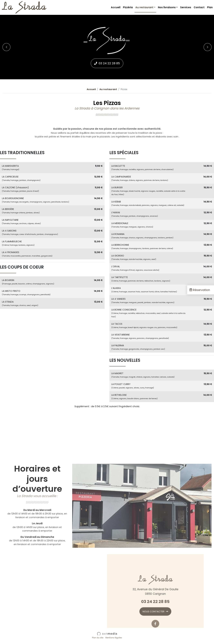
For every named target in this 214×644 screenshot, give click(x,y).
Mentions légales (114, 638)
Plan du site (98, 638)
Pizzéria (128, 7)
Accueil (116, 7)
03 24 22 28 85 (109, 63)
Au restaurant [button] (144, 7)
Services (186, 7)
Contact (199, 7)
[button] (6, 47)
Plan (210, 7)
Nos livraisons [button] (167, 7)
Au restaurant (108, 89)
